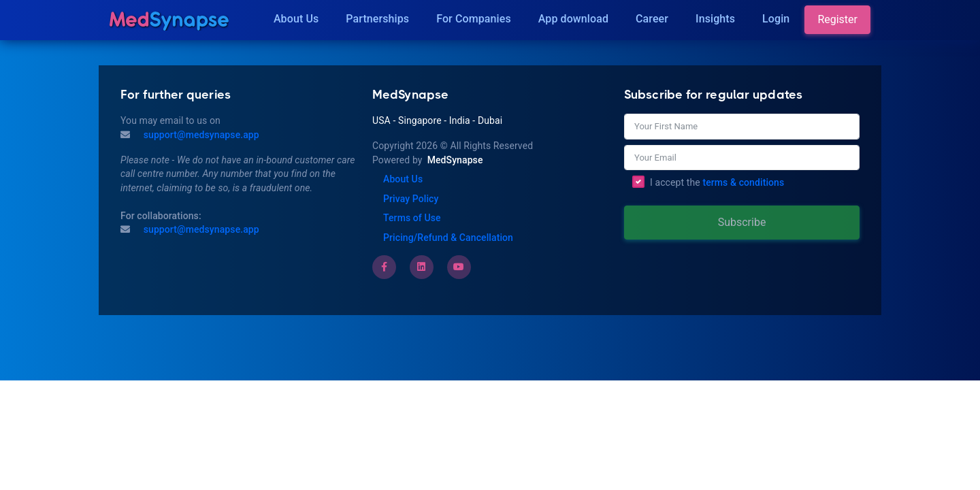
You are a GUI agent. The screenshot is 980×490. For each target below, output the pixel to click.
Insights (715, 19)
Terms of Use (412, 218)
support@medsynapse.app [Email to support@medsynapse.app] (200, 229)
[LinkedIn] (421, 267)
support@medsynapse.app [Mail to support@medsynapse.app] (200, 135)
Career (652, 19)
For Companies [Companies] (474, 19)
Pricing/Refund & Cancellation (448, 238)
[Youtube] (459, 267)
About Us (296, 19)
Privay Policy (411, 199)
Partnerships (377, 19)
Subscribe (742, 222)
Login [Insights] (776, 19)
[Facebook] (384, 267)
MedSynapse (455, 160)
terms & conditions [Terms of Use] (743, 182)
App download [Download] (573, 19)
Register (837, 19)
